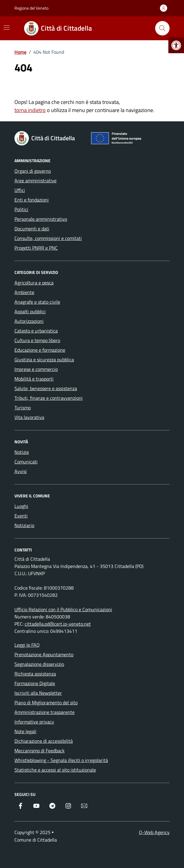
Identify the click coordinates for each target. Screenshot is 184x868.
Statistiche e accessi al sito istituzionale (55, 770)
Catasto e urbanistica (36, 331)
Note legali (25, 731)
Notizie (22, 452)
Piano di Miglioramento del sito (46, 703)
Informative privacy (34, 722)
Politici (21, 209)
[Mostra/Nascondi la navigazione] (7, 28)
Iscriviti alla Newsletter (38, 693)
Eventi (21, 516)
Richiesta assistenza (35, 674)
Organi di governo (33, 171)
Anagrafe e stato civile (37, 302)
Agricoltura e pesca (34, 283)
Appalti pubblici (30, 311)
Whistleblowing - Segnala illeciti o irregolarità (61, 760)
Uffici (20, 190)
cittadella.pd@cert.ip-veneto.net (58, 624)
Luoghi (21, 506)
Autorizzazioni (29, 321)
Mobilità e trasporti (34, 379)
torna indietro (30, 110)
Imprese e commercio (36, 369)
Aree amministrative (35, 181)
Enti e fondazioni (32, 200)
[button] (176, 45)
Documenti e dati (32, 229)
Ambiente (24, 292)
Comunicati (26, 462)
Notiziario (24, 525)
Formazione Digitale (35, 683)
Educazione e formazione (40, 350)
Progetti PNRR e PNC (36, 248)
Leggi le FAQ (27, 645)
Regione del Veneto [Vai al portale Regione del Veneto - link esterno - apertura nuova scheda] (31, 8)
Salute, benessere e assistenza (46, 388)
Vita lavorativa (29, 417)
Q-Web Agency (154, 832)
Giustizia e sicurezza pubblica (44, 360)
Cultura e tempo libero (37, 340)
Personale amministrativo (41, 219)
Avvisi (21, 471)
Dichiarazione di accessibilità (44, 741)
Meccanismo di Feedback (40, 751)
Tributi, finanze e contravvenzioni (49, 398)
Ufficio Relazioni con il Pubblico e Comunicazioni (63, 609)
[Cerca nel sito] (162, 28)
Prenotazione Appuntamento (44, 654)
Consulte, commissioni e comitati (48, 238)
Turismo (23, 408)
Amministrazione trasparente (44, 712)
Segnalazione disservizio (39, 664)
